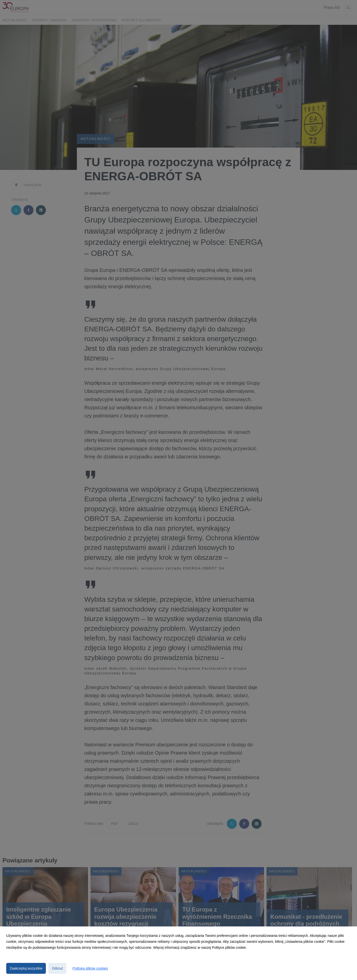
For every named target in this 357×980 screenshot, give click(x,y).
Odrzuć (57, 968)
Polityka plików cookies (90, 968)
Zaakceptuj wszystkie (26, 968)
